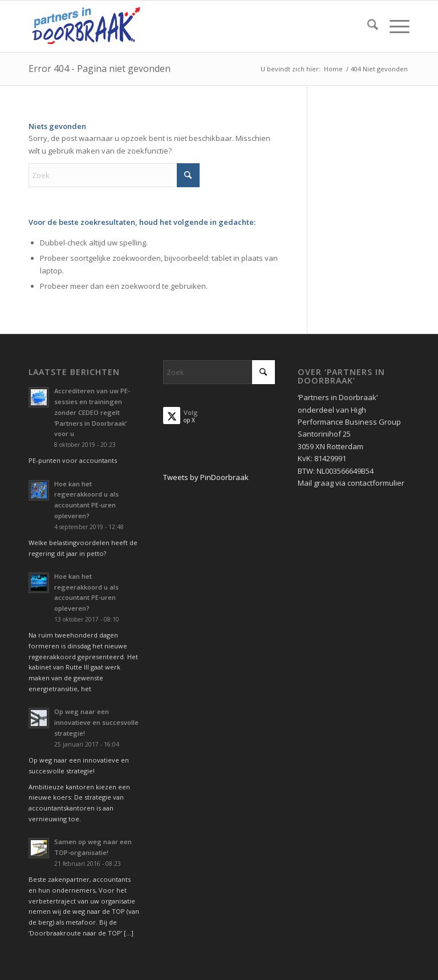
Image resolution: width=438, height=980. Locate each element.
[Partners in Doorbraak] (86, 26)
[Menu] (394, 26)
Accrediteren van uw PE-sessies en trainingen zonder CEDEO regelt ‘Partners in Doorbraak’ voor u (92, 412)
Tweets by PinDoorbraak (206, 477)
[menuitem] (367, 26)
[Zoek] (367, 26)
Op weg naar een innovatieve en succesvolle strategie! (96, 722)
